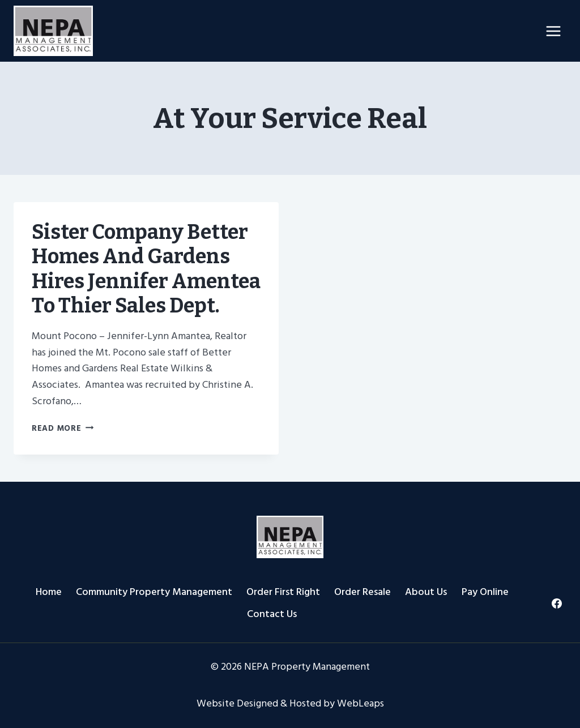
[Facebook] (557, 603)
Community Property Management (154, 592)
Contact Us (272, 614)
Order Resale (362, 592)
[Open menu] (553, 31)
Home (49, 592)
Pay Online (485, 592)
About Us (426, 592)
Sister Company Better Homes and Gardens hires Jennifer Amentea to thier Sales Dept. (146, 269)
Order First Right (283, 592)
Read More (63, 428)
